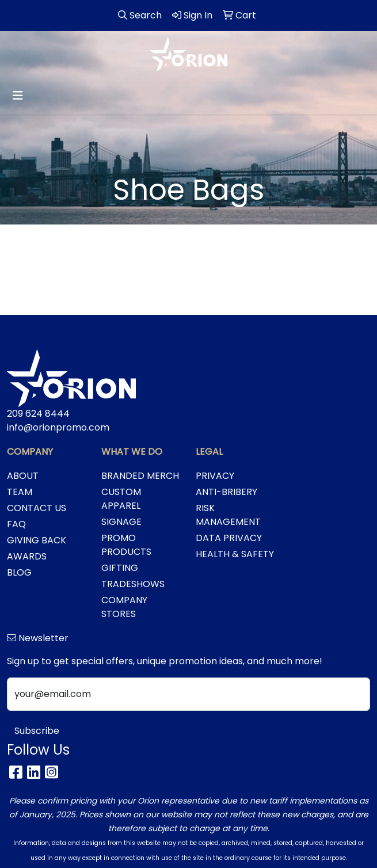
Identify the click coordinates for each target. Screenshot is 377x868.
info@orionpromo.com (58, 427)
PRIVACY (215, 476)
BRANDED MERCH (140, 476)
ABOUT (23, 476)
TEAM (20, 492)
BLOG (19, 572)
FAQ (16, 524)
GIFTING (120, 568)
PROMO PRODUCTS (126, 545)
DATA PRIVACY (229, 538)
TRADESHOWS (133, 584)
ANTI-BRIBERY (226, 492)
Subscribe (37, 731)
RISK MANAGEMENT (228, 515)
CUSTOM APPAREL (121, 499)
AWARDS (27, 556)
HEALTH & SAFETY (235, 554)
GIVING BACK (37, 540)
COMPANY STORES (124, 607)
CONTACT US (37, 508)
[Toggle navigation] (18, 96)
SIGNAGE (121, 522)
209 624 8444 (38, 414)
